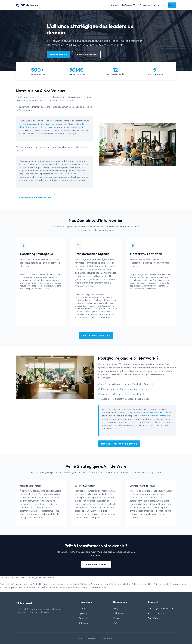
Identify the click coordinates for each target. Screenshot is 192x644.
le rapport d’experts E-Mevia (151, 416)
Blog (116, 608)
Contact (172, 5)
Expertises (145, 5)
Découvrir (107, 279)
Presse (117, 618)
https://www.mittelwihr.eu (41, 578)
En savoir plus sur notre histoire (35, 198)
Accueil (114, 5)
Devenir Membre (59, 54)
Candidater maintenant (96, 564)
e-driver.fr (55, 497)
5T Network (27, 5)
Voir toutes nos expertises (96, 336)
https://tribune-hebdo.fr (159, 584)
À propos (83, 613)
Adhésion (159, 5)
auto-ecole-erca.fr (146, 280)
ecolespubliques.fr (84, 497)
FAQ (115, 623)
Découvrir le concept (86, 55)
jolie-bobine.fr (150, 501)
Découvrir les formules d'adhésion (119, 444)
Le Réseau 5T (129, 5)
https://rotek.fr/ (103, 303)
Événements (119, 613)
